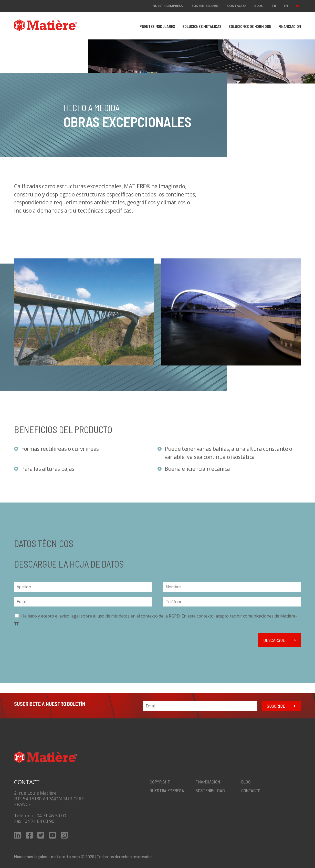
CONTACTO (236, 6)
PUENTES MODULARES (157, 26)
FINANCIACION (290, 26)
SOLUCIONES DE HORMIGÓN (250, 26)
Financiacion (208, 782)
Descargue (274, 640)
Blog (259, 6)
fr (274, 6)
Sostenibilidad (205, 6)
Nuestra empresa (168, 6)
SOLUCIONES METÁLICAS (202, 26)
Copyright (160, 782)
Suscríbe (276, 706)
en (286, 6)
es (298, 6)
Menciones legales (31, 856)
